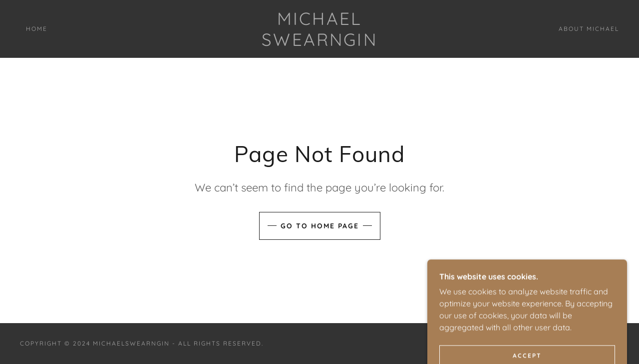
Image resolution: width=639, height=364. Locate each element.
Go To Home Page (320, 226)
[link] (319, 43)
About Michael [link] (589, 29)
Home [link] (37, 29)
